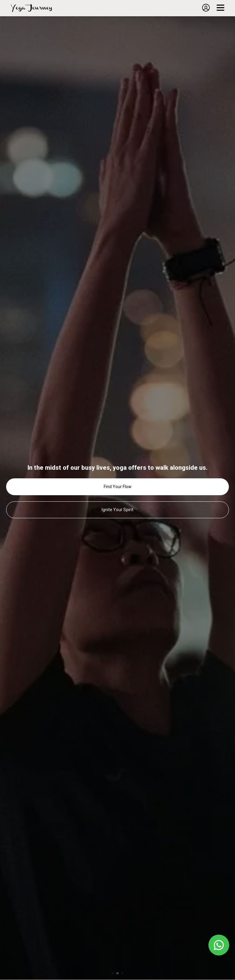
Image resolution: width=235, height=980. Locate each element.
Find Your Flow (118, 487)
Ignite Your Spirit (117, 510)
